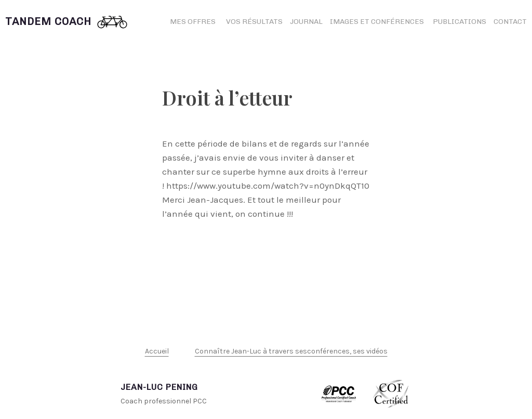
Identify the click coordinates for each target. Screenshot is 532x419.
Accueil (157, 351)
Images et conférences (378, 22)
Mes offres (193, 22)
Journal (306, 22)
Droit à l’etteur (227, 97)
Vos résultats (254, 22)
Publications (460, 22)
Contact (510, 22)
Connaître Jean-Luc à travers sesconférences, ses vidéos (291, 351)
